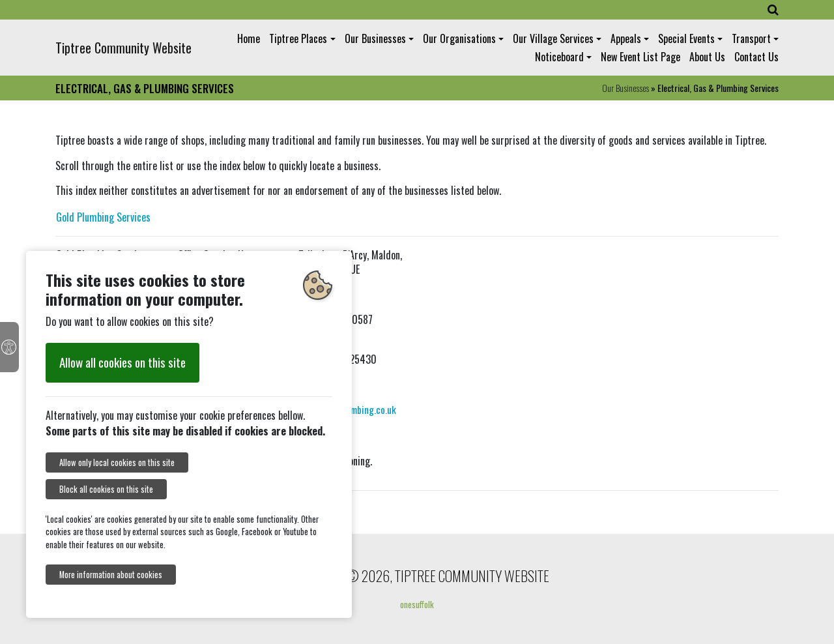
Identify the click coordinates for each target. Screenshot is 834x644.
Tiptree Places (298, 38)
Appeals (626, 38)
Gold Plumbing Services (103, 217)
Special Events (686, 38)
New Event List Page (640, 57)
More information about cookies (111, 575)
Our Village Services (553, 38)
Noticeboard (559, 57)
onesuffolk (417, 604)
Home (249, 38)
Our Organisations (459, 38)
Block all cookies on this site (106, 489)
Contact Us (756, 57)
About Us (707, 57)
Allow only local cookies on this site (117, 462)
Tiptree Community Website (123, 48)
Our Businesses (375, 38)
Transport (751, 38)
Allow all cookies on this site (122, 362)
